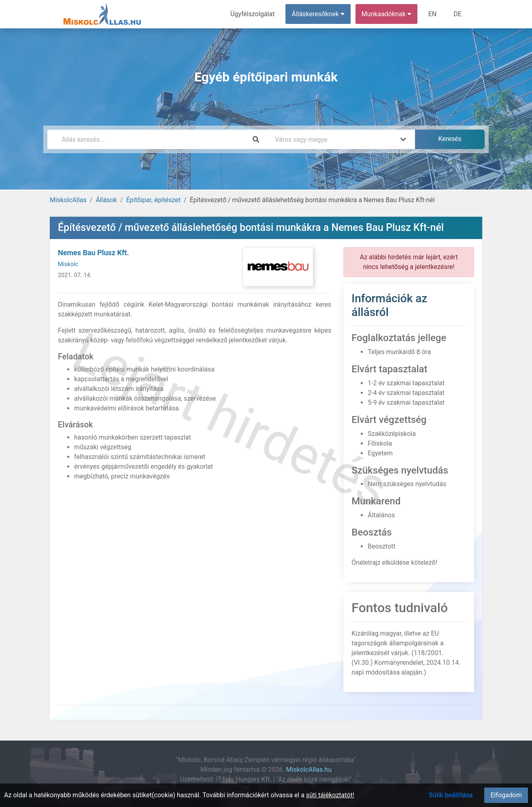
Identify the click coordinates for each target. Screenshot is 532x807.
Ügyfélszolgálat (252, 14)
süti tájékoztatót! (330, 795)
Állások (106, 200)
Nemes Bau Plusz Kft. (94, 253)
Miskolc (68, 264)
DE (458, 14)
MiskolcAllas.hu (309, 770)
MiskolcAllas (68, 200)
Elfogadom (506, 795)
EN (433, 14)
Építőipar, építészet (153, 200)
